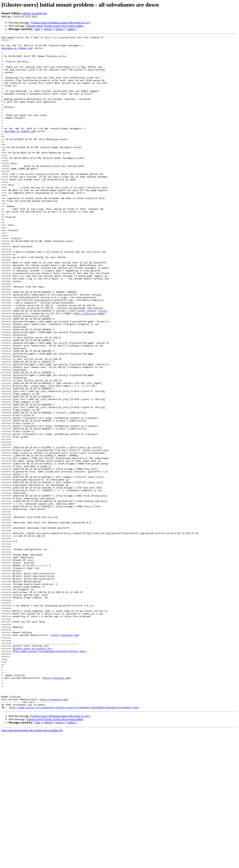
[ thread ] (48, 29)
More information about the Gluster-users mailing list (32, 865)
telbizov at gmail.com (34, 13)
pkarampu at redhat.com (17, 51)
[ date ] (38, 29)
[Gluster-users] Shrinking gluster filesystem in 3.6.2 (60, 23)
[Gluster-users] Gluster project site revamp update (55, 26)
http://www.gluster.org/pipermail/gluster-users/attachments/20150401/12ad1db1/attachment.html (74, 842)
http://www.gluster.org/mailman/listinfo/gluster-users (49, 774)
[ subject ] (60, 29)
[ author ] (71, 29)
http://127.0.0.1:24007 (89, 369)
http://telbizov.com (65, 755)
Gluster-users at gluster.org (32, 771)
